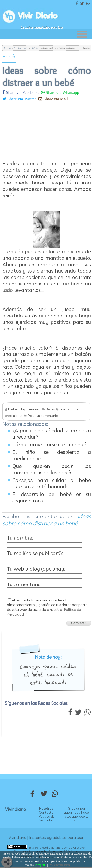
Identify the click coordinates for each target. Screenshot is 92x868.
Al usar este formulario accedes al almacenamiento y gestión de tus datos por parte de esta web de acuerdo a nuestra (47, 609)
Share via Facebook (22, 92)
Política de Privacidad (46, 820)
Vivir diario (15, 811)
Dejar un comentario (43, 416)
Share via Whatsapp (62, 92)
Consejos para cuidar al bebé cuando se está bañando (52, 483)
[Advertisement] (47, 129)
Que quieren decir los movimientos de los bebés (52, 469)
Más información (60, 865)
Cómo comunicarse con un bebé (49, 444)
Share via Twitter (21, 99)
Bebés (9, 56)
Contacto (46, 814)
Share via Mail (55, 99)
